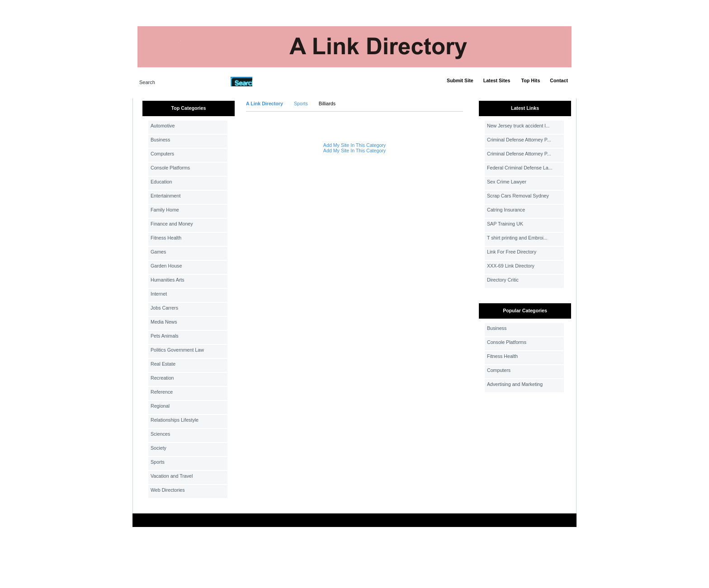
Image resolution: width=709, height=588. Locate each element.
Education (161, 182)
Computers (162, 154)
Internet (159, 294)
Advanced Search (276, 81)
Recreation (162, 378)
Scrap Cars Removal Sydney (518, 196)
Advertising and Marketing (515, 384)
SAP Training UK (505, 224)
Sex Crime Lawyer (507, 182)
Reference (162, 392)
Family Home (165, 210)
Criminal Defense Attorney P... (519, 140)
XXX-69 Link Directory (511, 266)
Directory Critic (503, 280)
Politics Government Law (177, 350)
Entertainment (165, 196)
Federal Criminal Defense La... (520, 168)
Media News (164, 322)
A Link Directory (265, 103)
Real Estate (163, 364)
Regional (160, 406)
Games (158, 252)
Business (160, 140)
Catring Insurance (506, 210)
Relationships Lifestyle (175, 420)
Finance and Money (172, 224)
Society (158, 448)
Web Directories (168, 490)
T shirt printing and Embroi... (517, 238)
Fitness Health (166, 238)
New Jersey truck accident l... (518, 126)
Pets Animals (165, 336)
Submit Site (460, 80)
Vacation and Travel (172, 476)
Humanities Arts (168, 280)
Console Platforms (170, 168)
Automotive (163, 126)
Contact (559, 80)
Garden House (166, 266)
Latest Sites (497, 80)
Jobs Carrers (164, 308)
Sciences (160, 434)
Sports (158, 462)
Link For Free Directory (512, 252)
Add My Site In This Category (354, 145)
